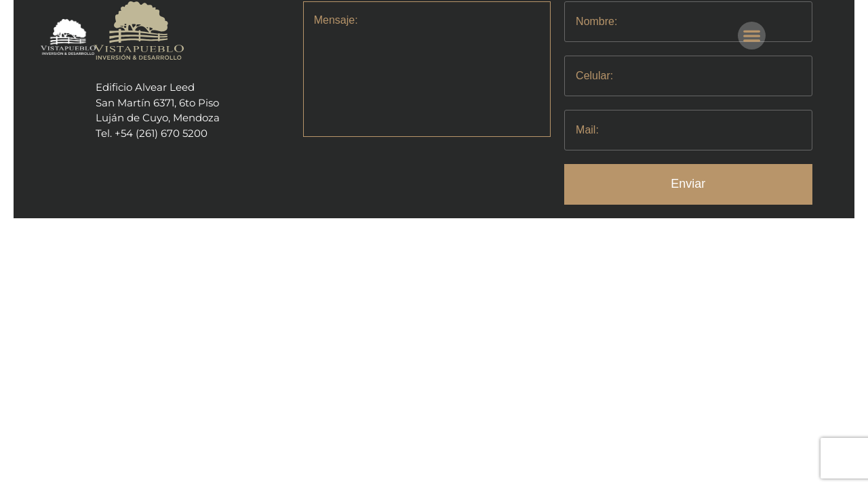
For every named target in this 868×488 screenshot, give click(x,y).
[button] (752, 36)
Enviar (688, 184)
